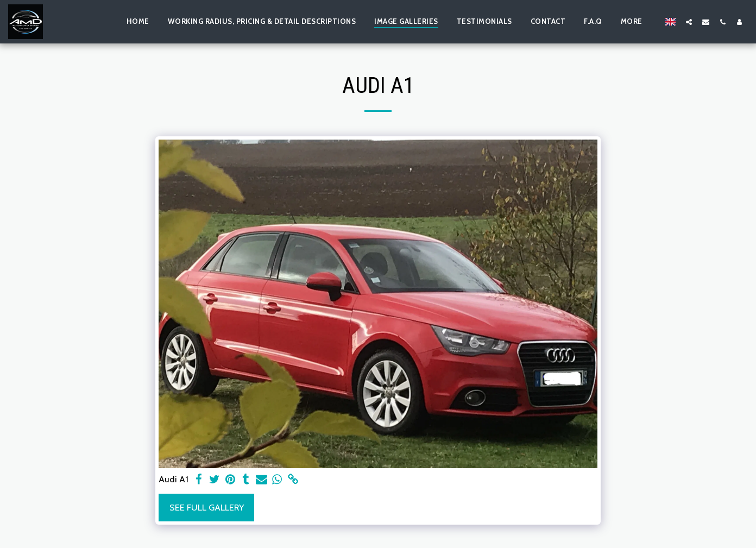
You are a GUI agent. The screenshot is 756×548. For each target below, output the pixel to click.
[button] (689, 22)
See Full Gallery (207, 507)
